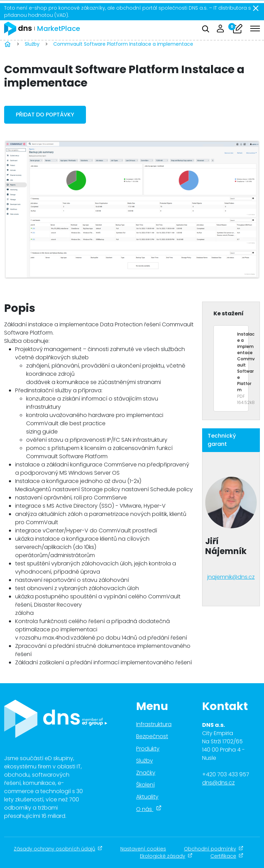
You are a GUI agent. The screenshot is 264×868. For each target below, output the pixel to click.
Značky (146, 773)
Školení (145, 785)
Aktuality (147, 797)
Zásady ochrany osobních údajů (58, 849)
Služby (32, 44)
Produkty (148, 749)
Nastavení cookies (143, 849)
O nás (149, 809)
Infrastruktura (154, 724)
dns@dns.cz (218, 783)
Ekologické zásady (166, 856)
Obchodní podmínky (214, 849)
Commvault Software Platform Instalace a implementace (124, 44)
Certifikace (227, 856)
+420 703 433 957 (226, 774)
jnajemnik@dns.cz (231, 577)
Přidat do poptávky (45, 115)
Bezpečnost (152, 736)
